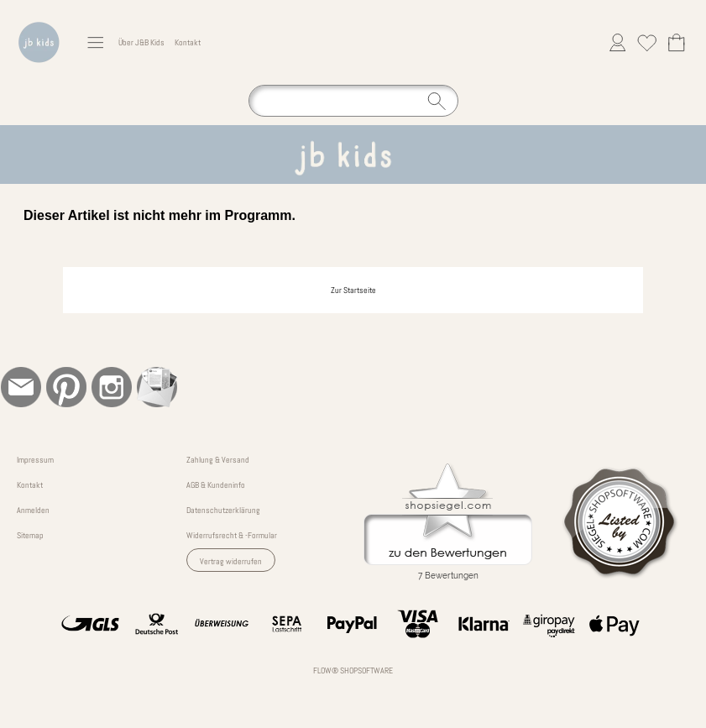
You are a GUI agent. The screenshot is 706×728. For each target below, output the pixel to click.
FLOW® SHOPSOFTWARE (353, 670)
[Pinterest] (66, 387)
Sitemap (30, 535)
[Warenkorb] (676, 42)
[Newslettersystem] (157, 387)
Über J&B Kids (141, 42)
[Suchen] (353, 101)
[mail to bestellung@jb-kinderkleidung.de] (21, 387)
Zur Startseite (353, 290)
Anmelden (33, 510)
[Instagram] (112, 387)
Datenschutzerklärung (223, 510)
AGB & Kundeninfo (216, 485)
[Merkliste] (647, 42)
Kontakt (188, 42)
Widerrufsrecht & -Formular (232, 535)
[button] (95, 42)
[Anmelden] (617, 42)
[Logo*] (39, 18)
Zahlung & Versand (218, 460)
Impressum (35, 460)
